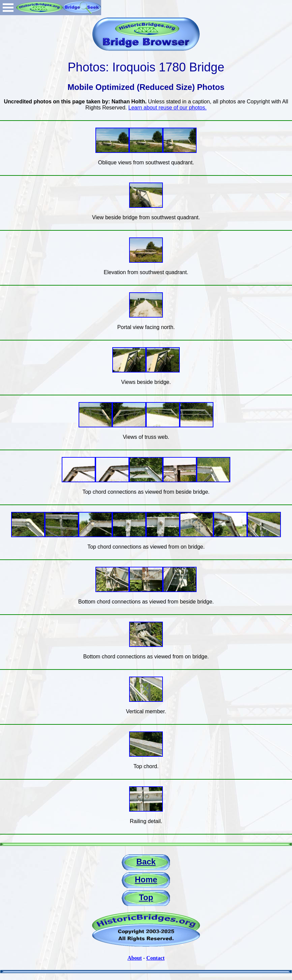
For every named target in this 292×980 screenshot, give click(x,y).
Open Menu (8, 8)
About (135, 958)
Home (146, 879)
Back (146, 862)
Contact (155, 958)
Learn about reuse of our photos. (168, 108)
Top (146, 897)
